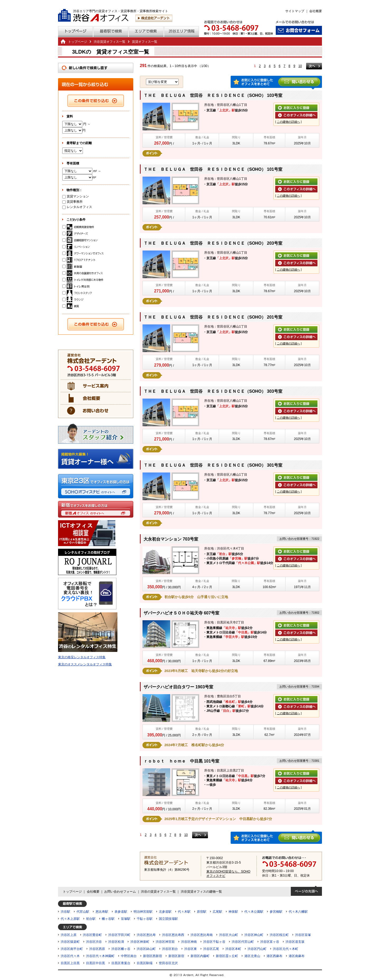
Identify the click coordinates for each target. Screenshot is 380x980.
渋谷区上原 (69, 935)
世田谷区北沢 (168, 963)
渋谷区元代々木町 (286, 949)
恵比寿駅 (102, 912)
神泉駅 (233, 912)
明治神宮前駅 (143, 912)
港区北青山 (252, 956)
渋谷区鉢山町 (146, 949)
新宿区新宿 (176, 956)
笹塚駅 (126, 919)
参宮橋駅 (276, 912)
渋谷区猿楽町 (70, 942)
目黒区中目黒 (96, 963)
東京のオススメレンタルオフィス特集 (85, 664)
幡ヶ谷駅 (108, 919)
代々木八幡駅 (298, 912)
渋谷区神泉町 (140, 942)
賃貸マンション (76, 196)
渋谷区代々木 (70, 956)
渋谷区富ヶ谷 (270, 942)
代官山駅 (83, 912)
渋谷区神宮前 (165, 942)
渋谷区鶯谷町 (92, 935)
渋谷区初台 (170, 949)
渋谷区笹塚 (303, 935)
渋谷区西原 (97, 949)
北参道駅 (165, 912)
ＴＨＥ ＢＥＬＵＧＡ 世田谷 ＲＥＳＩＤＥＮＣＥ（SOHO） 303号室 (213, 391)
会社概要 (316, 11)
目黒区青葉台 (121, 963)
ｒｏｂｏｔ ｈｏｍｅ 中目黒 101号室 (181, 761)
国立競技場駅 (168, 919)
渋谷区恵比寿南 (202, 935)
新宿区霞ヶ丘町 (227, 956)
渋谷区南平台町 (72, 949)
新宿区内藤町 (200, 956)
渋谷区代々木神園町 (100, 956)
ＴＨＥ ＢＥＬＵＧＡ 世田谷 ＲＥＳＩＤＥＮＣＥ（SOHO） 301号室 (213, 465)
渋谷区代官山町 (243, 942)
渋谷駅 (65, 912)
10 (300, 66)
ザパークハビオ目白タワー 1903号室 (178, 687)
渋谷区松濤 (116, 942)
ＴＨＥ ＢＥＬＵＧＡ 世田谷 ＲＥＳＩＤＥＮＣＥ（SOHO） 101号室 (213, 169)
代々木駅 (184, 912)
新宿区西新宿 (153, 956)
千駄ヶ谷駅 (145, 919)
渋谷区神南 (189, 942)
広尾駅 (217, 912)
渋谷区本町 (233, 949)
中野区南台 (129, 956)
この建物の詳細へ (288, 122)
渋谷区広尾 (211, 949)
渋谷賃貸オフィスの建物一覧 (201, 892)
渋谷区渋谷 (94, 942)
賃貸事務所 (72, 202)
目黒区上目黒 (70, 963)
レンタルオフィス (77, 207)
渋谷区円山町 (257, 949)
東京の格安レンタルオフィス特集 (82, 657)
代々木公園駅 (254, 912)
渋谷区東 (191, 949)
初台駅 (91, 919)
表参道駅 (121, 912)
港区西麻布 (274, 956)
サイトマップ (295, 11)
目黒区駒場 (145, 963)
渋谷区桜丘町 (279, 935)
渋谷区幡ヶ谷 (121, 949)
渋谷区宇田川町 (119, 935)
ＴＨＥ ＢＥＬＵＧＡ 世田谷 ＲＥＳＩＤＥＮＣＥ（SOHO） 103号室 (213, 95)
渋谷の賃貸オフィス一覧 (158, 892)
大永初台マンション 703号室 (171, 539)
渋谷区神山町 (254, 935)
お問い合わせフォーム (120, 892)
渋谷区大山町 (229, 935)
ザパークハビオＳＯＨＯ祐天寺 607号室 (181, 613)
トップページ (78, 42)
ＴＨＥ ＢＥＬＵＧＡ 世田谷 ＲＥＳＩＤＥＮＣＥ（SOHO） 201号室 (213, 317)
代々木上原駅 (70, 919)
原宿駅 (202, 912)
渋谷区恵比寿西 (173, 935)
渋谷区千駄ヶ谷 (214, 942)
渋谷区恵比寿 (146, 935)
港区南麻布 (297, 956)
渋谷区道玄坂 (295, 942)
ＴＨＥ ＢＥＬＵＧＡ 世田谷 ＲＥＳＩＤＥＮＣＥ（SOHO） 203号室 (213, 243)
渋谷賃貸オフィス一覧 (110, 42)
